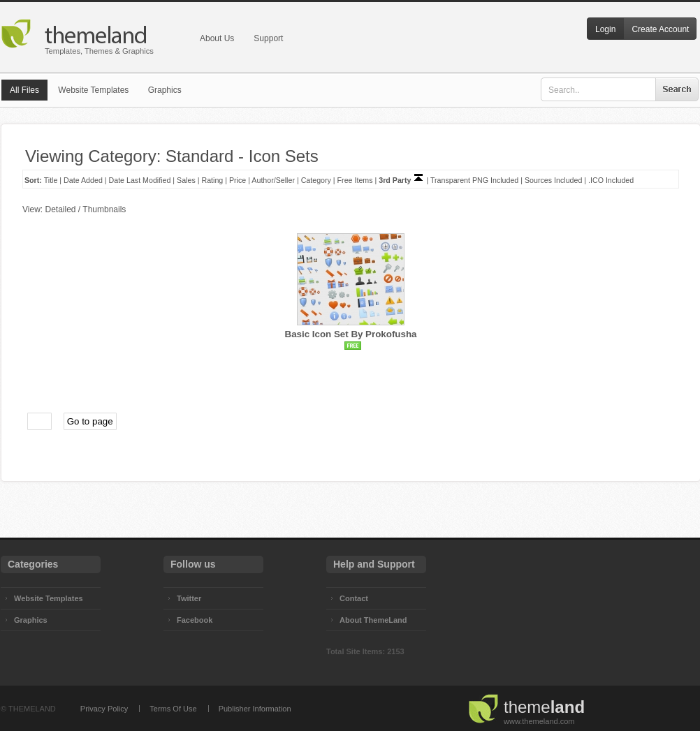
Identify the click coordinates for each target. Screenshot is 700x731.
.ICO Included (611, 180)
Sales (186, 180)
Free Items (355, 180)
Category (316, 180)
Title (51, 180)
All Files (24, 90)
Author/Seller (273, 180)
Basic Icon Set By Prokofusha (351, 334)
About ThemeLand (373, 620)
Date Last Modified (140, 180)
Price (238, 180)
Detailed (60, 209)
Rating (212, 180)
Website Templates (93, 90)
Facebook (195, 620)
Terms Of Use (173, 709)
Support (268, 38)
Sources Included (553, 180)
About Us (217, 38)
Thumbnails (104, 209)
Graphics (165, 90)
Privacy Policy (104, 709)
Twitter (189, 598)
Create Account (660, 29)
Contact (354, 598)
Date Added (83, 180)
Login (605, 29)
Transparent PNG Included (474, 180)
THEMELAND (32, 709)
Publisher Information (255, 709)
